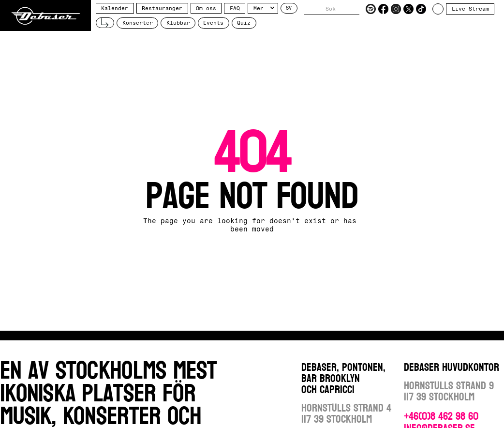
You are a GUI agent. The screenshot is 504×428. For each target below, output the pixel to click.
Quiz (244, 23)
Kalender (115, 8)
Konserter (138, 23)
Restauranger (162, 8)
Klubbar (178, 23)
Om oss (206, 8)
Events (213, 23)
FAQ (235, 8)
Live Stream (470, 9)
